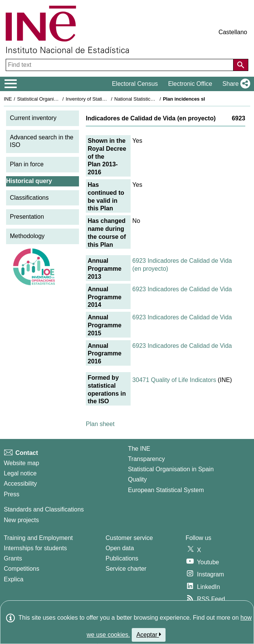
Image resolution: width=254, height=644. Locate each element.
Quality (137, 479)
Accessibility (20, 484)
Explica (14, 579)
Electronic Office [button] (190, 84)
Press (12, 494)
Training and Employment (38, 538)
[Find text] (120, 65)
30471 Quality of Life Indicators (174, 380)
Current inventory (33, 118)
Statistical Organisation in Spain (51, 99)
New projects (21, 520)
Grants (13, 558)
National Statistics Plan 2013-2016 (151, 99)
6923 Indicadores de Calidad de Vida (182, 289)
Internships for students (35, 548)
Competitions (21, 569)
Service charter (126, 569)
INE (8, 99)
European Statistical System (166, 490)
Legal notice (20, 473)
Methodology (27, 236)
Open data (120, 548)
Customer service (129, 538)
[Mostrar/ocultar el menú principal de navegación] (11, 84)
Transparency (146, 459)
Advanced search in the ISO (42, 141)
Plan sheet (100, 424)
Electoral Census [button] (135, 84)
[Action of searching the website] (241, 65)
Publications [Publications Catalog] (122, 558)
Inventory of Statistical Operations (102, 99)
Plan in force (27, 164)
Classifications (29, 198)
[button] (235, 84)
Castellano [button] (233, 32)
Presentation (27, 217)
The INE (139, 449)
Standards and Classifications (44, 509)
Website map (21, 463)
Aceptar (149, 635)
